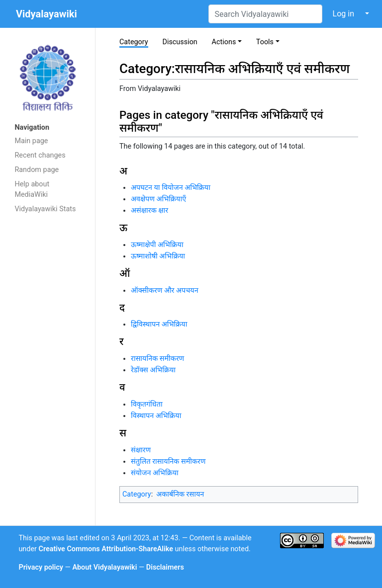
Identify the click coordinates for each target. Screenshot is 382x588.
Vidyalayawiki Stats (45, 209)
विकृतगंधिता (147, 404)
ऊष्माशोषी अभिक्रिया (158, 256)
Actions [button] (224, 42)
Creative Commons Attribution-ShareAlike (106, 549)
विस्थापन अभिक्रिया (156, 416)
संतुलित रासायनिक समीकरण (168, 462)
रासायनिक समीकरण (157, 359)
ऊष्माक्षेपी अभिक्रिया (157, 245)
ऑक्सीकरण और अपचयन (165, 291)
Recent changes (40, 155)
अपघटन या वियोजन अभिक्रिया (171, 188)
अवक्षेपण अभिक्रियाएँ (158, 199)
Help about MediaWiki (32, 190)
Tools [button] (265, 42)
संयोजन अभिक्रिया (155, 473)
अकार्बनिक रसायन (180, 494)
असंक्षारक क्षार (149, 210)
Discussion (180, 42)
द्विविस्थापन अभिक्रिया (159, 324)
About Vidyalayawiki (104, 567)
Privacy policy (41, 567)
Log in (343, 14)
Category (134, 42)
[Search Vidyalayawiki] (265, 14)
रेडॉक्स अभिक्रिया (153, 370)
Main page (31, 141)
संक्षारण (141, 450)
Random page (37, 170)
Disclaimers (165, 567)
